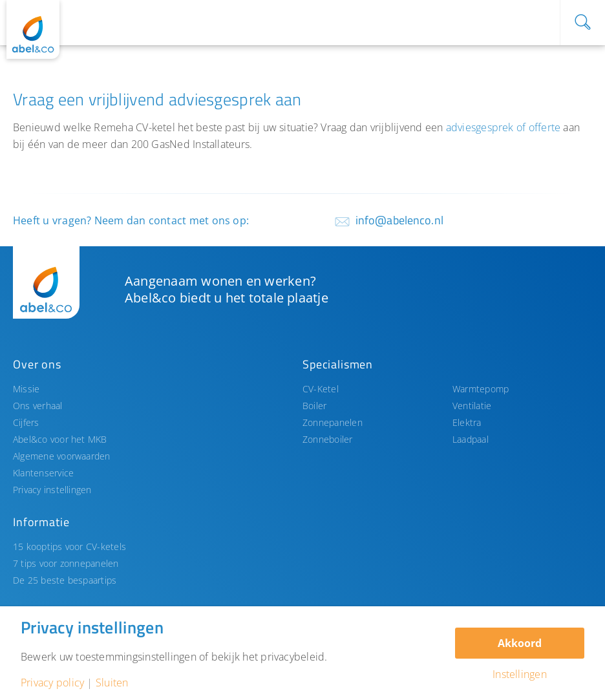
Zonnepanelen (333, 422)
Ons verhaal (38, 406)
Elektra (467, 422)
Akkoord (520, 643)
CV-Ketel (321, 389)
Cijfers (26, 422)
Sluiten (112, 683)
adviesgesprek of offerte (504, 127)
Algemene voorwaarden (62, 456)
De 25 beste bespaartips (65, 580)
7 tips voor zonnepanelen (66, 563)
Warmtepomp (481, 389)
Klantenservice (43, 473)
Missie (26, 389)
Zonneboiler (328, 439)
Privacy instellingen (52, 490)
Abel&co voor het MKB (60, 439)
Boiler (314, 406)
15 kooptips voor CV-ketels (69, 546)
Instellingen (520, 674)
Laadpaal (471, 439)
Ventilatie (472, 406)
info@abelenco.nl (399, 220)
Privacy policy (52, 683)
